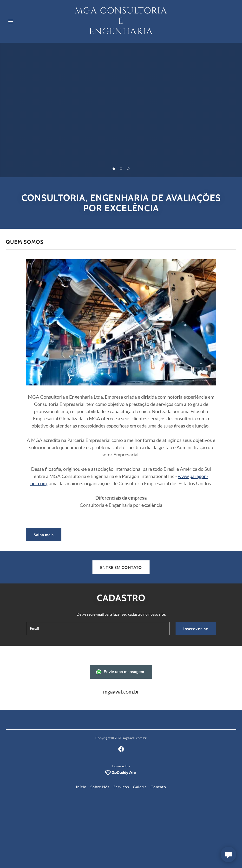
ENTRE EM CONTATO (121, 567)
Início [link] (81, 787)
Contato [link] (158, 787)
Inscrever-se (196, 629)
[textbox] (98, 629)
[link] (121, 33)
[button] (23, 21)
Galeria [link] (140, 787)
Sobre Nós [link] (100, 787)
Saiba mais (44, 535)
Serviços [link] (121, 787)
